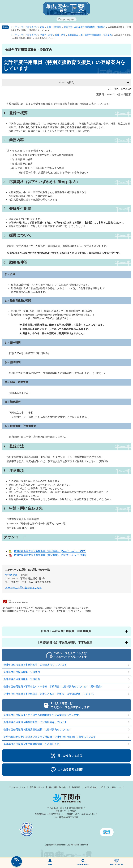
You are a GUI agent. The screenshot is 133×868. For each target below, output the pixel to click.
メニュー (17, 862)
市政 (42, 27)
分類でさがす (32, 27)
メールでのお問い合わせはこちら (23, 588)
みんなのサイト (116, 863)
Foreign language (66, 19)
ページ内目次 (67, 82)
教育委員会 (73, 35)
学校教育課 (11, 575)
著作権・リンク (37, 787)
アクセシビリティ (17, 787)
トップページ (17, 27)
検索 (83, 863)
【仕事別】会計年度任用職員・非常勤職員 (65, 631)
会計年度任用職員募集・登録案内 (90, 27)
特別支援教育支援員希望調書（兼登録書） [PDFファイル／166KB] (50, 555)
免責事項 (76, 787)
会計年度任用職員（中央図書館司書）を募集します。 (33, 744)
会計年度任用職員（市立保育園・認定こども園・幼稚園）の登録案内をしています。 (50, 694)
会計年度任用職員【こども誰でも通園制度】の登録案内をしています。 (42, 715)
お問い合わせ (91, 787)
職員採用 (68, 27)
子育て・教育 (46, 35)
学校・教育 (60, 35)
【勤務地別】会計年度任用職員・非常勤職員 (65, 642)
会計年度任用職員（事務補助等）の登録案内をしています (35, 665)
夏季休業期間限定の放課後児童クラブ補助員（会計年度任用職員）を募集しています (50, 737)
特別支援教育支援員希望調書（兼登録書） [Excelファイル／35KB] (50, 551)
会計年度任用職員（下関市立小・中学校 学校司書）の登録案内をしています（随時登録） (53, 686)
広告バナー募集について (113, 787)
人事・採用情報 (54, 27)
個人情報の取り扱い (58, 787)
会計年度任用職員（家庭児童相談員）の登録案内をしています (37, 729)
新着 (50, 863)
